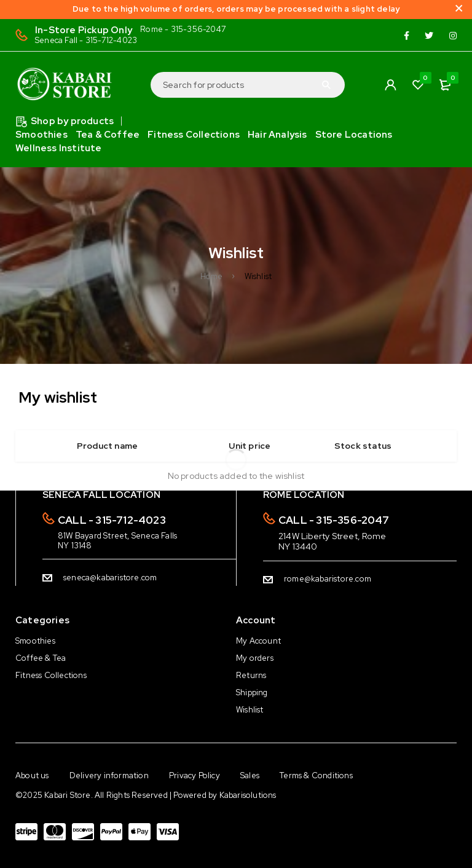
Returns (251, 675)
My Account (258, 641)
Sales (250, 775)
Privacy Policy (195, 775)
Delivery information (109, 775)
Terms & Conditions (316, 775)
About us (32, 775)
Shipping (252, 692)
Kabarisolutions (248, 795)
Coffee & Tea (41, 658)
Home (212, 277)
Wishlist (250, 710)
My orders (255, 658)
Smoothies (35, 641)
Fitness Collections (51, 675)
